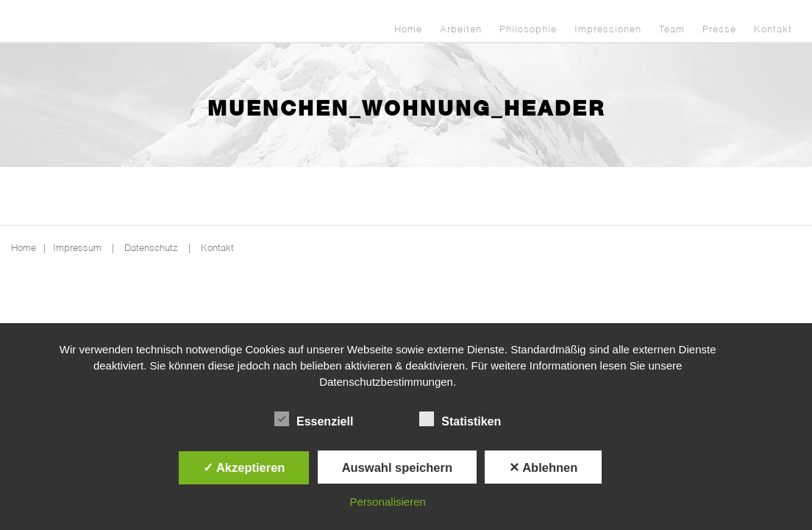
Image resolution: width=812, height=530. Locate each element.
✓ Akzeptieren (244, 467)
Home (408, 30)
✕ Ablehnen (543, 467)
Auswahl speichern (397, 467)
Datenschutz (151, 248)
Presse (719, 30)
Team (672, 30)
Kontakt (773, 30)
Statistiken (460, 420)
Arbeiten (461, 30)
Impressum (77, 248)
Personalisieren (387, 502)
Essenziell (314, 420)
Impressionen (608, 30)
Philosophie (528, 30)
